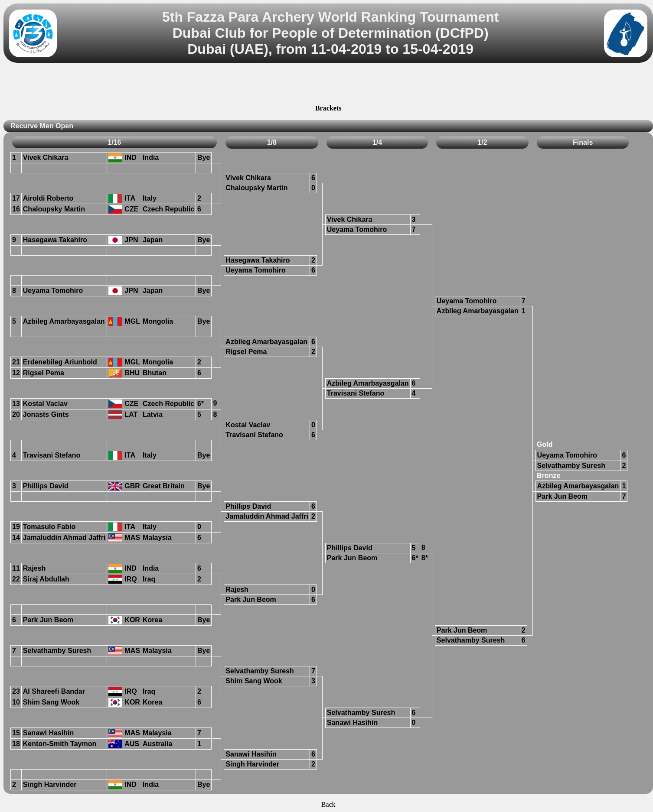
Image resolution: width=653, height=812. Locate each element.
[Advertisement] (328, 85)
